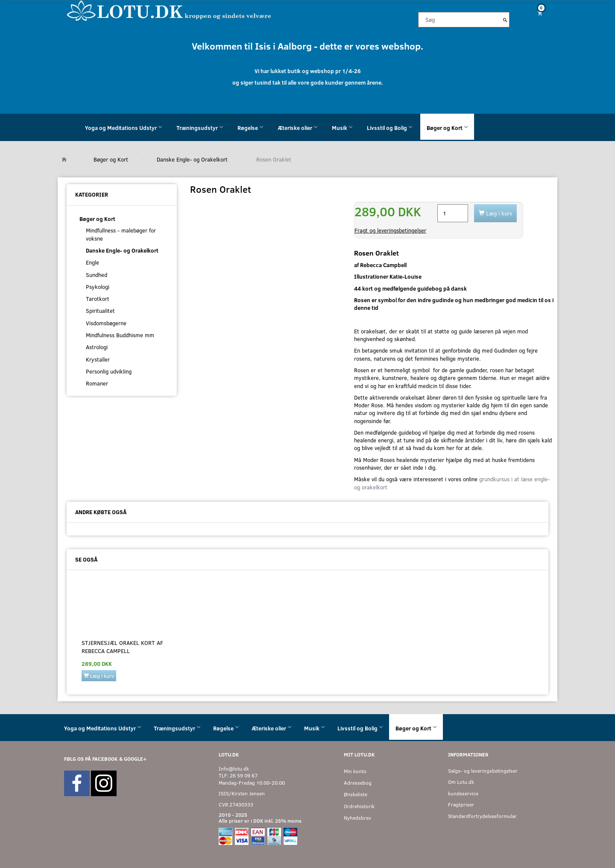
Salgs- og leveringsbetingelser (483, 771)
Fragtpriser (461, 805)
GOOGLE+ (135, 759)
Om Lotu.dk (461, 782)
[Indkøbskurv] (537, 13)
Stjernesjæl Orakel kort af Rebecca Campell (122, 647)
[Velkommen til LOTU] (169, 10)
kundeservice (463, 793)
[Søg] (505, 20)
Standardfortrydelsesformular (482, 816)
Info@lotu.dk (234, 769)
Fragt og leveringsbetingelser (390, 230)
